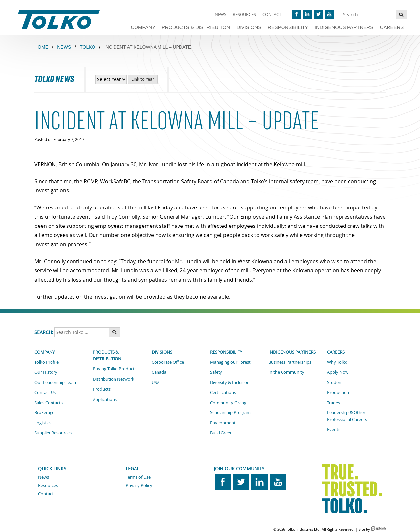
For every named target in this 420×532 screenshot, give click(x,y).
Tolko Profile (47, 362)
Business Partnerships (290, 362)
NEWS (64, 47)
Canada (159, 372)
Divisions (249, 27)
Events (334, 429)
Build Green (221, 433)
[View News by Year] (111, 79)
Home (41, 47)
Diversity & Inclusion (230, 382)
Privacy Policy (139, 485)
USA (156, 382)
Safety (216, 372)
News (220, 14)
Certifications (223, 392)
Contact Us (45, 392)
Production (338, 392)
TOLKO (87, 47)
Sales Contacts (49, 403)
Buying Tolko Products (115, 369)
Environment (223, 423)
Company (143, 27)
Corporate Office (168, 362)
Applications (105, 399)
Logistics (43, 423)
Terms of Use (138, 477)
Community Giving (228, 403)
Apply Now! (338, 372)
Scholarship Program (230, 412)
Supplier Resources (53, 433)
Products (102, 389)
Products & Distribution (196, 27)
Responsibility (288, 27)
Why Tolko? (338, 362)
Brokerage (44, 412)
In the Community (286, 372)
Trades (334, 403)
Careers (392, 27)
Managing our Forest (230, 362)
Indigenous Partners (344, 27)
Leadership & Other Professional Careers (347, 416)
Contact (272, 14)
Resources (244, 14)
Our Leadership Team (55, 382)
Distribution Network (114, 379)
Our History (46, 372)
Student (335, 382)
